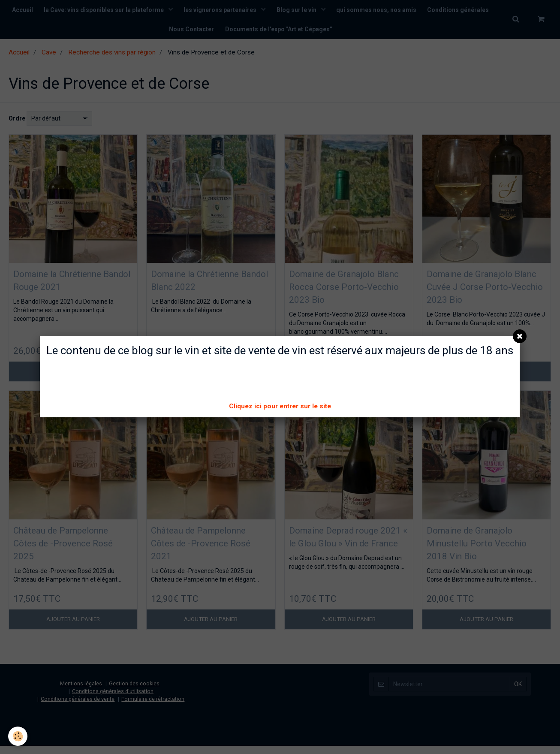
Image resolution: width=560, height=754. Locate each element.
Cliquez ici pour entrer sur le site (280, 406)
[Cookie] (18, 736)
